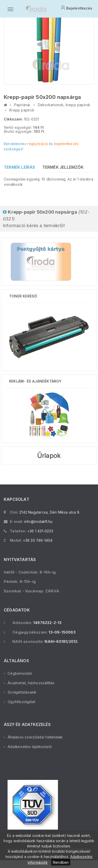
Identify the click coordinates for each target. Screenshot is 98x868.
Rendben (61, 862)
